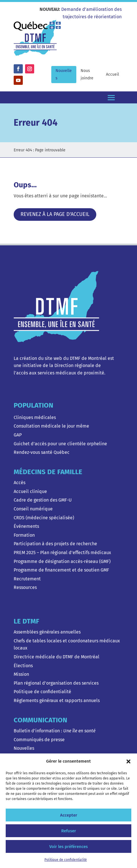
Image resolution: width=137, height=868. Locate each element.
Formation (24, 535)
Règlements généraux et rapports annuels (57, 700)
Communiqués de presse (39, 740)
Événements (26, 526)
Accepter (69, 815)
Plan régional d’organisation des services (56, 683)
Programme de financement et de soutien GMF (61, 570)
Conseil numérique (33, 509)
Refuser (69, 831)
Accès (20, 483)
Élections (23, 666)
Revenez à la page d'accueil (55, 214)
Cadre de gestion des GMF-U (43, 500)
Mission (21, 674)
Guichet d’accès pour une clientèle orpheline (60, 444)
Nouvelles (24, 748)
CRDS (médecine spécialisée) (44, 518)
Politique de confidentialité (66, 860)
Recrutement (27, 579)
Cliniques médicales (35, 417)
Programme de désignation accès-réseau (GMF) (62, 561)
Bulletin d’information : (55, 731)
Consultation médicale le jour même (51, 426)
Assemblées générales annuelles (47, 632)
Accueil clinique (30, 491)
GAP (18, 435)
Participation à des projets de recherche (55, 544)
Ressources (25, 587)
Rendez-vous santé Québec (42, 452)
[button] (128, 761)
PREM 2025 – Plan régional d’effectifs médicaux (62, 553)
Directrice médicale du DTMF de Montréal (57, 657)
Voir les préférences (68, 847)
